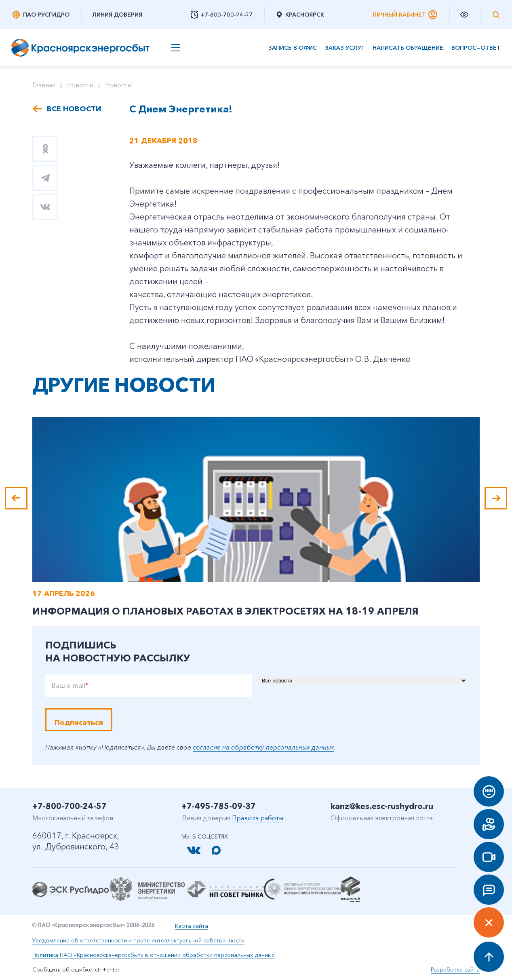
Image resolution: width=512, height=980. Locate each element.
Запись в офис (293, 48)
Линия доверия (117, 15)
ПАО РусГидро (40, 15)
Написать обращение (408, 48)
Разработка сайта (455, 969)
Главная (44, 85)
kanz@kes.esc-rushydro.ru (382, 806)
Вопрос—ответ (476, 48)
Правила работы (258, 818)
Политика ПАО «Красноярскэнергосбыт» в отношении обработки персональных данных (153, 955)
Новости (80, 85)
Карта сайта (192, 926)
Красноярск (300, 15)
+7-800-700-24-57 (70, 806)
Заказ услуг (345, 48)
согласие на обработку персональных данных (263, 747)
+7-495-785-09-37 (219, 806)
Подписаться (79, 722)
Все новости (74, 109)
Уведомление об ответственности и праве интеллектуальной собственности (138, 940)
